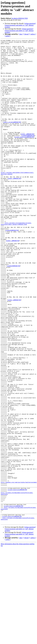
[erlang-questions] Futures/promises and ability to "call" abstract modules (20, 25)
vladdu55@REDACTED (28, 155)
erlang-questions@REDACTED (24, 156)
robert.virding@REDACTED (12, 139)
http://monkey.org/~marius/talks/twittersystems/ (19, 571)
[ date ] (21, 34)
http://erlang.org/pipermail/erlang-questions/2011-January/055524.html (16, 260)
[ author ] (8, 36)
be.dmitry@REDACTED (20, 18)
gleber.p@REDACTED (27, 153)
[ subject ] (33, 34)
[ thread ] (26, 34)
